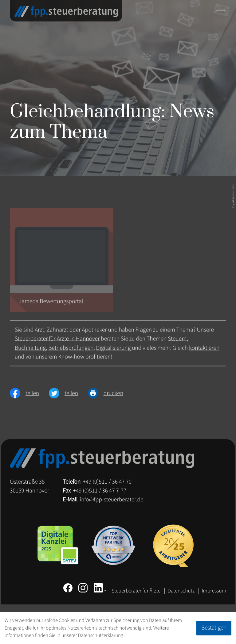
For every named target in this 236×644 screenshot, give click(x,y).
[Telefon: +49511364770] (107, 482)
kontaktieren (204, 351)
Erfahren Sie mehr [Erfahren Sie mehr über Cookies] (144, 635)
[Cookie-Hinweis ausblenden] (214, 628)
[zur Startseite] (66, 12)
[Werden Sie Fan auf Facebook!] (68, 588)
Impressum (214, 591)
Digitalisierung (114, 351)
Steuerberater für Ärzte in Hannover (57, 342)
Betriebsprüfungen (71, 351)
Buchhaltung (30, 351)
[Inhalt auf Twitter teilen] (68, 396)
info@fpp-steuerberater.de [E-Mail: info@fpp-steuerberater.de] (112, 500)
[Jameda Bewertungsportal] (61, 263)
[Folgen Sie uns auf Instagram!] (83, 588)
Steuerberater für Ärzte (136, 591)
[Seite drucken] (110, 396)
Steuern (177, 342)
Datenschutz (181, 591)
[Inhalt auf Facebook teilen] (29, 396)
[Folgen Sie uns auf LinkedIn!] (100, 588)
